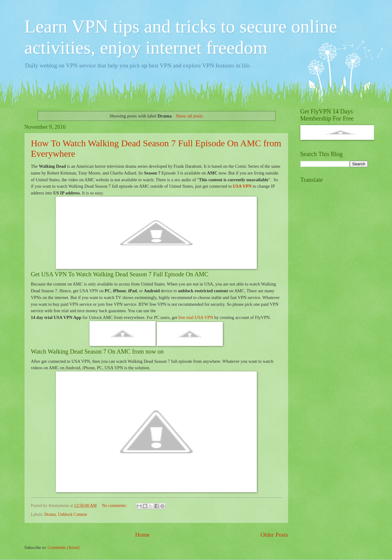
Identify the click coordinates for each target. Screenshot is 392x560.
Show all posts (189, 116)
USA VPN (242, 186)
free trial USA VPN (196, 317)
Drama (50, 514)
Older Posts (274, 535)
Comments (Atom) (63, 548)
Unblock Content (72, 514)
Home (142, 535)
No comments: (115, 506)
